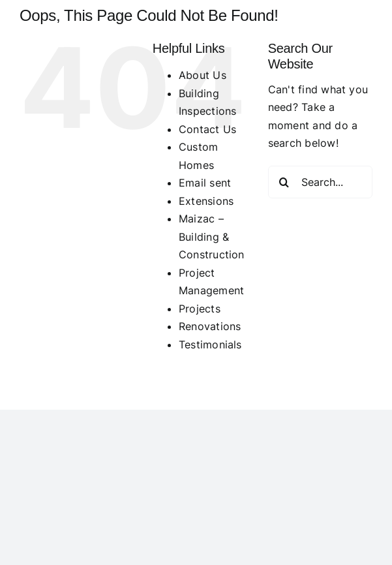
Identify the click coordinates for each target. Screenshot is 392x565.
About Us (203, 75)
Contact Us (207, 129)
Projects (200, 309)
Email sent (205, 183)
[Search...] (320, 182)
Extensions (206, 201)
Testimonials (210, 344)
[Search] (284, 182)
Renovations (210, 326)
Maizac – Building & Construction (212, 237)
